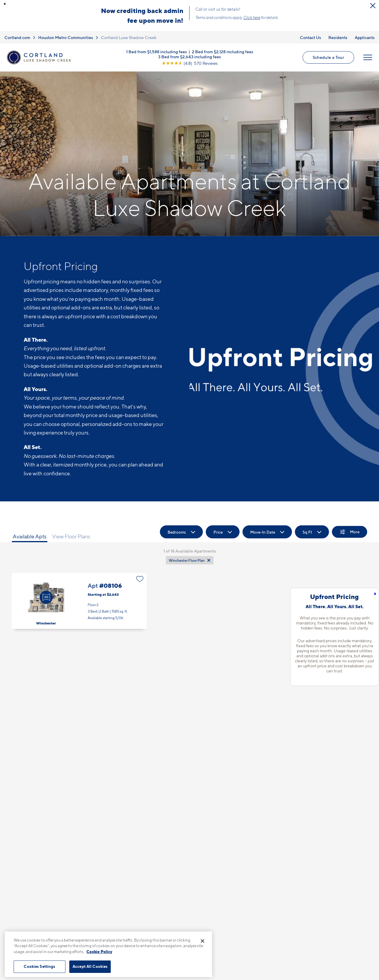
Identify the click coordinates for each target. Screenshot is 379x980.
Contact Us (310, 37)
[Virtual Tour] (46, 597)
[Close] (203, 941)
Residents (338, 37)
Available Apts (30, 536)
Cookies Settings (39, 966)
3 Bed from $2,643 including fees (189, 57)
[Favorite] (140, 579)
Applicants (365, 37)
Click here (252, 17)
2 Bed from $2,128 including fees (223, 52)
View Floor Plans (71, 536)
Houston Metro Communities (66, 37)
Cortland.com (17, 37)
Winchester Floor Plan (187, 560)
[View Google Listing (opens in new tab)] (190, 63)
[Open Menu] (368, 57)
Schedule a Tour (328, 57)
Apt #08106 (79, 601)
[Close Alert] (373, 6)
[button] (5, 4)
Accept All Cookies (90, 966)
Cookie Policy (99, 952)
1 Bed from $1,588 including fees (156, 52)
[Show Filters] (350, 532)
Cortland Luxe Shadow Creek (129, 37)
